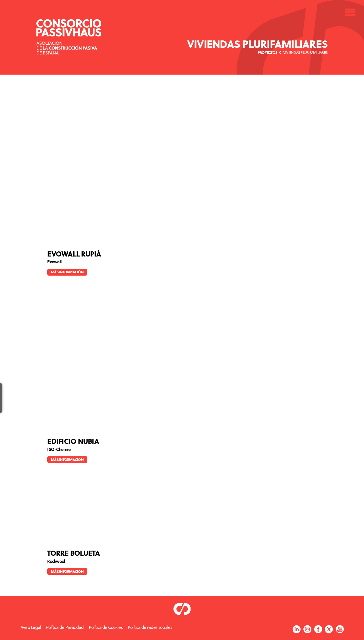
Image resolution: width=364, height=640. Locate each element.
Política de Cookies (106, 627)
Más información (67, 272)
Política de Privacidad (65, 627)
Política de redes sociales (150, 627)
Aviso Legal (31, 627)
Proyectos (267, 52)
